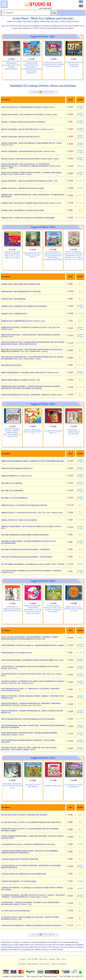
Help (58, 959)
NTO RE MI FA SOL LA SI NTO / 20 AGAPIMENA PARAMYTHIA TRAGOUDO (31, 822)
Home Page (22, 964)
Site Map (52, 959)
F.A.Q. (64, 959)
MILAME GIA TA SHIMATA (12, 483)
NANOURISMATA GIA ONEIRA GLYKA (17, 653)
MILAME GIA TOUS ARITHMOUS (14, 498)
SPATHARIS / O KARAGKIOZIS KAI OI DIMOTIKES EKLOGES (12, 609)
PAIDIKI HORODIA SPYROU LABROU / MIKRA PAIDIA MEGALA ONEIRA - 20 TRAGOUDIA (12, 433)
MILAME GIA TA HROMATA (12, 490)
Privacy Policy (45, 964)
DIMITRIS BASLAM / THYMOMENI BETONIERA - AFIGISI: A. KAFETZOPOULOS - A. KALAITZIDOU (33, 609)
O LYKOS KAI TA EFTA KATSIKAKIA (74, 786)
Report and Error (33, 964)
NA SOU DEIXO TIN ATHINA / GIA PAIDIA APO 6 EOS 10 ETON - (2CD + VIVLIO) (33, 564)
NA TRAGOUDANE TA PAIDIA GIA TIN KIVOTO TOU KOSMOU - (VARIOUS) (31, 571)
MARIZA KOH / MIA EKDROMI (13, 299)
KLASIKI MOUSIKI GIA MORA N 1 (53, 432)
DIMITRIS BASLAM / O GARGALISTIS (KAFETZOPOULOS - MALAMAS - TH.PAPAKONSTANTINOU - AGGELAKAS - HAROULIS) (32, 67)
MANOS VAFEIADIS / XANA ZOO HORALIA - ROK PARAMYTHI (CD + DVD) (31, 143)
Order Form (43, 959)
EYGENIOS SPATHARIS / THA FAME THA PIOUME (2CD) (12, 786)
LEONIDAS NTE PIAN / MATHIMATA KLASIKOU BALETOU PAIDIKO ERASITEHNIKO (11, 65)
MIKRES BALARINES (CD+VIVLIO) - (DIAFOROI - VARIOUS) (25, 395)
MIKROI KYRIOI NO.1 (10, 476)
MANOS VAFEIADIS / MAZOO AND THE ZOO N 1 (21, 129)
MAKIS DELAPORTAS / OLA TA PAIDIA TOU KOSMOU (23, 114)
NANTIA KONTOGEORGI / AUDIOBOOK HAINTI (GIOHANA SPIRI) (28, 660)
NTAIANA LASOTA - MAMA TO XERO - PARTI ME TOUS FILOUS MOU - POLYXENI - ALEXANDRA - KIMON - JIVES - (29, 748)
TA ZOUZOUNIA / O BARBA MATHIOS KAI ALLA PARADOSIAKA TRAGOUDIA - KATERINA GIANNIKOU (53, 256)
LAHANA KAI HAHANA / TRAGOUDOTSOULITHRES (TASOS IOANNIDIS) (53, 64)
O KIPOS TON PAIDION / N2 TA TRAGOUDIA (19, 881)
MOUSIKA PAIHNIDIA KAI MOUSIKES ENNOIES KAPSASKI (25, 535)
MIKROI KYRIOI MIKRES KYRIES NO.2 (17, 468)
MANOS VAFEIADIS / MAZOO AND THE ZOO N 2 (21, 137)
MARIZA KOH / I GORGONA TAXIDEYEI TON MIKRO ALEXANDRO (28, 218)
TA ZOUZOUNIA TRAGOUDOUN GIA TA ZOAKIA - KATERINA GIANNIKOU (53, 609)
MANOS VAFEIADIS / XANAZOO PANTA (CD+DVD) (22, 151)
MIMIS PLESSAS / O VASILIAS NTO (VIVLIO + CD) (21, 513)
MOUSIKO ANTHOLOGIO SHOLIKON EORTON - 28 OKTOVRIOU (27, 557)
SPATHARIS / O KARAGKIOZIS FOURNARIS (74, 432)
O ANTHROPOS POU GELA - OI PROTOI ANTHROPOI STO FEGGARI (28, 844)
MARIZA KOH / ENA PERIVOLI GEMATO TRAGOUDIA (23, 210)
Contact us (23, 959)
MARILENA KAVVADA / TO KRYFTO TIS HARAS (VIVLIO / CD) (26, 327)
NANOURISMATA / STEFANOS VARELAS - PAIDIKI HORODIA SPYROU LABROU (33, 645)
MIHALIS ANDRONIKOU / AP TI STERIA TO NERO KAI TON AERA (27, 526)
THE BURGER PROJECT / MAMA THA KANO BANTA (33, 255)
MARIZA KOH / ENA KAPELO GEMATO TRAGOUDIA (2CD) (25, 203)
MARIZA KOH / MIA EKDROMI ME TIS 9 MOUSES (21, 291)
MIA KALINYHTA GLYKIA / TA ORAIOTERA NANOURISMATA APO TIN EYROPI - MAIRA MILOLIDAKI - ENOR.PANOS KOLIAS (33, 343)
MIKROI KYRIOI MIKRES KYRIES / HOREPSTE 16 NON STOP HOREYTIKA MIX (33, 461)
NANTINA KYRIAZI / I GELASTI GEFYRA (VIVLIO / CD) (23, 674)
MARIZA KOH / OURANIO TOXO (14, 313)
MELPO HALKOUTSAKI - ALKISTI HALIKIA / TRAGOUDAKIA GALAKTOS (31, 335)
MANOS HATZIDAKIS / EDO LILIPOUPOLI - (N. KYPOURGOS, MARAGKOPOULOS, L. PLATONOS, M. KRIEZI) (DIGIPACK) (25, 165)
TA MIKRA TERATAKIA (53, 786)
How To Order (33, 959)
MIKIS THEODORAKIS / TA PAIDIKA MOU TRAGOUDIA (23, 372)
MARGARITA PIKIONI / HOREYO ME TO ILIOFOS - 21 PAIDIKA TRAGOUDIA (32, 172)
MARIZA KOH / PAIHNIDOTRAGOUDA (17, 321)
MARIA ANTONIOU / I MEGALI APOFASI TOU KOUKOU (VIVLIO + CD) (29, 181)
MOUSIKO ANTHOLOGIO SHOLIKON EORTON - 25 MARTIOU (26, 549)
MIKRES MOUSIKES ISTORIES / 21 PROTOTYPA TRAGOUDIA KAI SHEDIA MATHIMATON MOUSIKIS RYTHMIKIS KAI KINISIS (30, 387)
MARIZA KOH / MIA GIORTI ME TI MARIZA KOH (21, 284)
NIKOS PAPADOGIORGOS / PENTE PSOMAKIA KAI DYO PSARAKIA (28, 719)
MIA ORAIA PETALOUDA (11, 365)
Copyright (6, 976)
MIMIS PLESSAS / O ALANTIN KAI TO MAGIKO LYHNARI (24, 505)
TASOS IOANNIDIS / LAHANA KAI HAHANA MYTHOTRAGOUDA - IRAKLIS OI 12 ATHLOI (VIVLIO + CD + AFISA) (74, 256)
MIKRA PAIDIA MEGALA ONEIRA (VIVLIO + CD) (21, 380)
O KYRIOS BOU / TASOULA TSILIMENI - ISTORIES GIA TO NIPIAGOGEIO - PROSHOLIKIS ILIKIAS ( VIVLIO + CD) (31, 903)
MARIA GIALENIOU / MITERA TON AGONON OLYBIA (23, 188)
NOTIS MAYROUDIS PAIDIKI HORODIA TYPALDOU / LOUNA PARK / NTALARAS (12, 255)
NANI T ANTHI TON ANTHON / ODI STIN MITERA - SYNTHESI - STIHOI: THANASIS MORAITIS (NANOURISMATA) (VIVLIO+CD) (29, 638)
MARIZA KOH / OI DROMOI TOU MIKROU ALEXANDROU (24, 306)
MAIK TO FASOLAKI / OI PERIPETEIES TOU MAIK (21, 107)
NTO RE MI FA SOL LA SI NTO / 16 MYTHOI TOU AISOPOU (24, 815)
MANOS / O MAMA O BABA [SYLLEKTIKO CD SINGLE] (23, 122)
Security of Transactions (59, 964)
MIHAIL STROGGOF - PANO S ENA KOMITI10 (19, 520)
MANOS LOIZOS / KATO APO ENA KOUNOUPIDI (20, 159)
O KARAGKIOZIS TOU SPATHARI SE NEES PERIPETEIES (24, 874)
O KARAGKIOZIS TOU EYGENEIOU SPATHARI (74, 64)
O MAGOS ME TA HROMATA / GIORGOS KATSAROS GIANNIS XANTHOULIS (32, 925)
